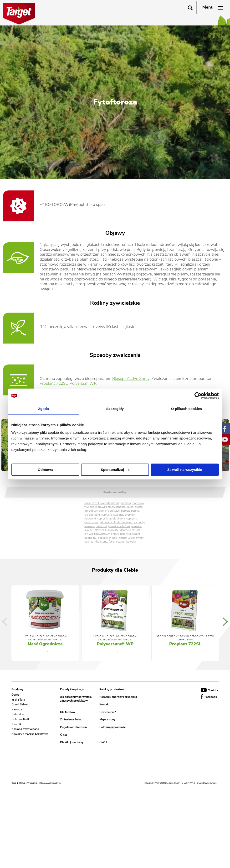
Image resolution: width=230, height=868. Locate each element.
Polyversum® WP (115, 644)
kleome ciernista (130, 530)
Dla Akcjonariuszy (72, 742)
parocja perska (130, 511)
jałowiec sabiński (119, 526)
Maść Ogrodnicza (45, 644)
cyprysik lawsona (112, 515)
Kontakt (104, 704)
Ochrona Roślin (21, 719)
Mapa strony (107, 720)
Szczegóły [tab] (115, 409)
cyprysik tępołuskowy (111, 519)
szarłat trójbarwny (96, 542)
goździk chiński (108, 538)
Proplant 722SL (54, 384)
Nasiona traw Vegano (25, 729)
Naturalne (18, 714)
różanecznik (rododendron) (102, 503)
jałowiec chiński (110, 522)
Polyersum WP (83, 384)
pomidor (126, 503)
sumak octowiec (109, 511)
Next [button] (225, 445)
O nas (64, 735)
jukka (130, 507)
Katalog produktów (112, 689)
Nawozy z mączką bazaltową (30, 734)
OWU (103, 742)
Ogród (15, 695)
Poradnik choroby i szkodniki (118, 697)
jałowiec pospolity (133, 522)
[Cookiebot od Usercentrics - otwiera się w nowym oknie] (198, 396)
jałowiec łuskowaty (106, 530)
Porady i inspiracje (72, 689)
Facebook (209, 697)
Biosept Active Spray (131, 379)
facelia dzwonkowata (122, 542)
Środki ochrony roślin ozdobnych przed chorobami (185, 638)
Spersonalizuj (115, 470)
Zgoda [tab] (44, 409)
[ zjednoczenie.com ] (207, 783)
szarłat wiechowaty (131, 538)
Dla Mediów (68, 712)
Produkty (17, 689)
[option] (45, 623)
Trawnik (16, 724)
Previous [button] (5, 622)
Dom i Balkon (20, 704)
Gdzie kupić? (108, 712)
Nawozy (17, 709)
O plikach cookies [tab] (187, 409)
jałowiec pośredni (96, 526)
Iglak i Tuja (18, 699)
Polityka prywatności (113, 727)
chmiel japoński (121, 534)
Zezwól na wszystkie (185, 470)
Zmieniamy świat (71, 720)
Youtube (210, 690)
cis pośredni (92, 515)
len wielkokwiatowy (97, 534)
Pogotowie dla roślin (73, 727)
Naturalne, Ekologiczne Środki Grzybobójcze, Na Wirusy (45, 638)
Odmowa (45, 470)
